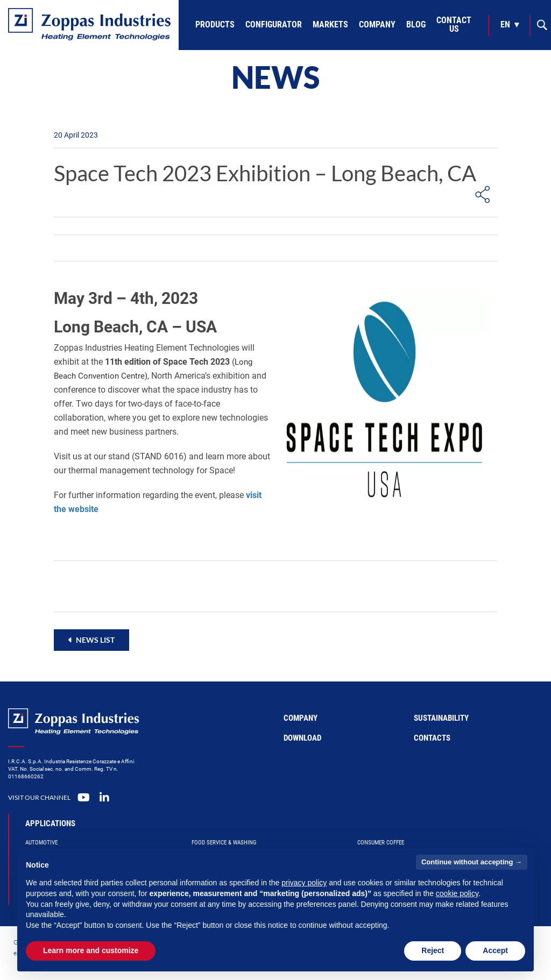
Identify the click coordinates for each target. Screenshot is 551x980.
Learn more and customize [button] (91, 950)
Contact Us (454, 24)
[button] (91, 640)
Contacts (432, 738)
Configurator (274, 24)
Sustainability (441, 718)
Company (377, 24)
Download (302, 738)
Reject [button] (433, 950)
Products (215, 24)
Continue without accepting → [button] (472, 862)
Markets (330, 24)
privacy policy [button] (304, 883)
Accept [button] (495, 950)
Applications (50, 823)
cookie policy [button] (457, 893)
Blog (416, 24)
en (505, 24)
